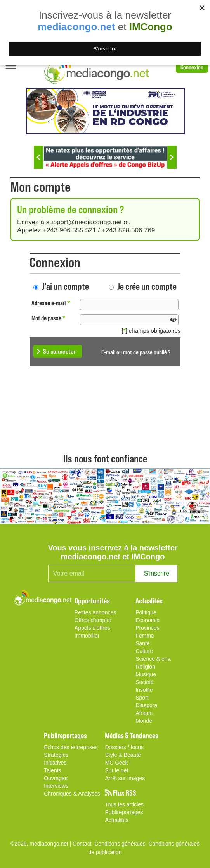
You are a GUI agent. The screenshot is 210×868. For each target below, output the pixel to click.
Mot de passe (49, 318)
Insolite (144, 690)
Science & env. (153, 659)
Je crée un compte (147, 286)
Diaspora (146, 705)
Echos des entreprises (71, 747)
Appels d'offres (92, 628)
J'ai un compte (65, 286)
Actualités (117, 820)
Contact (82, 844)
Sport (142, 698)
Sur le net (116, 770)
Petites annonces (95, 612)
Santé (143, 643)
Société (145, 682)
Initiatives (55, 763)
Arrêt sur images (125, 778)
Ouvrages (56, 778)
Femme (145, 636)
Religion (145, 667)
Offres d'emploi (93, 620)
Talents (52, 770)
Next (172, 157)
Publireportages (124, 812)
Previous (38, 157)
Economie (148, 620)
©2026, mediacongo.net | (42, 844)
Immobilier (87, 636)
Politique (146, 612)
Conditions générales (174, 844)
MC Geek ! (118, 763)
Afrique (144, 713)
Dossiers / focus (124, 747)
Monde (144, 721)
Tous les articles (124, 804)
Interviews (56, 786)
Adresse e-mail (51, 303)
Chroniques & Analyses (72, 794)
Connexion (192, 67)
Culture (144, 651)
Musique (146, 674)
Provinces (147, 628)
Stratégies (56, 755)
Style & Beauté (123, 755)
